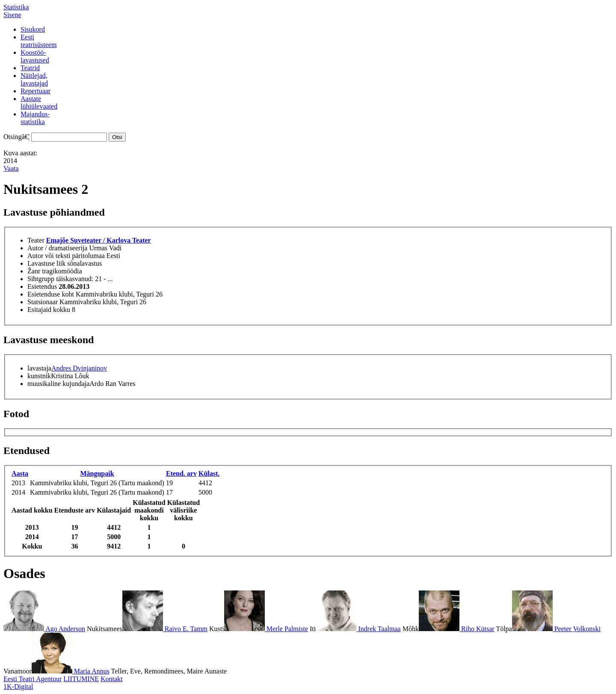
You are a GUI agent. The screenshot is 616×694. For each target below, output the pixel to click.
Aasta (20, 473)
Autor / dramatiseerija (57, 248)
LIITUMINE (81, 679)
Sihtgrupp (41, 279)
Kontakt (112, 679)
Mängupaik (97, 473)
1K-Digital (18, 687)
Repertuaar (36, 91)
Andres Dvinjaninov (79, 368)
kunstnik (39, 376)
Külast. (209, 473)
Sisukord (33, 29)
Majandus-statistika (35, 118)
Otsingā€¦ (16, 137)
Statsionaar (43, 302)
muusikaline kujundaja (58, 384)
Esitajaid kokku (49, 310)
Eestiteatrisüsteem (38, 41)
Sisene (12, 15)
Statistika (16, 7)
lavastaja (39, 368)
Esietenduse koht (51, 294)
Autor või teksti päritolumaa (66, 256)
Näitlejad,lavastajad (34, 79)
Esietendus (42, 286)
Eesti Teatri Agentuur (33, 679)
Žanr (34, 271)
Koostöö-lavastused (35, 56)
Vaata (11, 168)
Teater (36, 240)
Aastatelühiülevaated (39, 102)
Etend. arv (181, 473)
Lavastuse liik (46, 263)
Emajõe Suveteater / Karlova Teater (99, 240)
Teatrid (30, 68)
